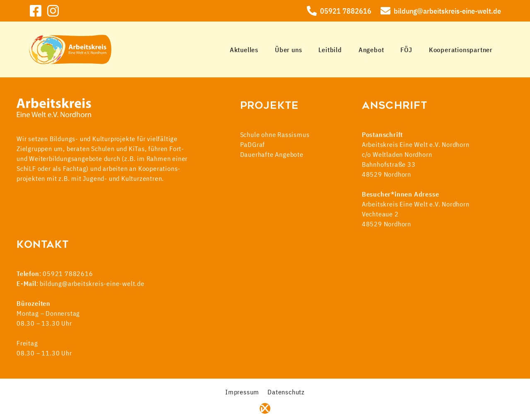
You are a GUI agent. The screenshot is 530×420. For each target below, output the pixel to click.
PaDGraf (253, 144)
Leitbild (330, 50)
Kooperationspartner (461, 50)
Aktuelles (244, 50)
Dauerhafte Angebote (272, 154)
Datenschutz (286, 392)
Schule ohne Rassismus (275, 134)
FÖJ (406, 50)
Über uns (288, 50)
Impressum (242, 392)
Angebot (371, 50)
